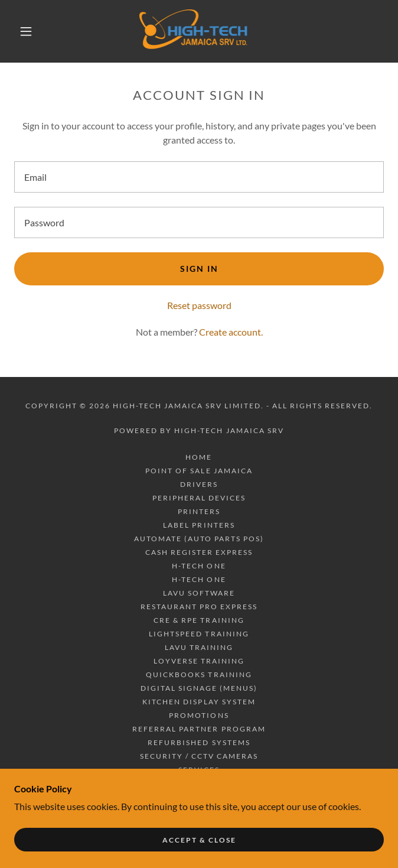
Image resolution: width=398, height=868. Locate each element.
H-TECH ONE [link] (199, 566)
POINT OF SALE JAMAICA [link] (199, 471)
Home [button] (199, 457)
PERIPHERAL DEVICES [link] (199, 498)
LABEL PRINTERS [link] (199, 525)
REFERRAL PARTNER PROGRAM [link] (199, 729)
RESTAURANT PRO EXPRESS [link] (199, 607)
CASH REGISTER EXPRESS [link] (199, 552)
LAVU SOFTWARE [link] (199, 593)
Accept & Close (199, 840)
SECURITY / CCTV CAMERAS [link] (199, 756)
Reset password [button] (199, 305)
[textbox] (199, 177)
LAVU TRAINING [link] (199, 647)
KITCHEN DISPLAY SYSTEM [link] (199, 702)
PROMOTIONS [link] (199, 715)
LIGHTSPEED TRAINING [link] (199, 634)
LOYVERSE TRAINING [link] (199, 661)
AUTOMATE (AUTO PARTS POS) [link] (199, 539)
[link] (199, 31)
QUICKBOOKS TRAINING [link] (199, 674)
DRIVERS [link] (199, 484)
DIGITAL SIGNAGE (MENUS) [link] (199, 688)
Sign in (199, 269)
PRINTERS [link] (199, 511)
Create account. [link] (231, 332)
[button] (33, 31)
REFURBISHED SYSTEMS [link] (199, 742)
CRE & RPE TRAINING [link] (199, 620)
